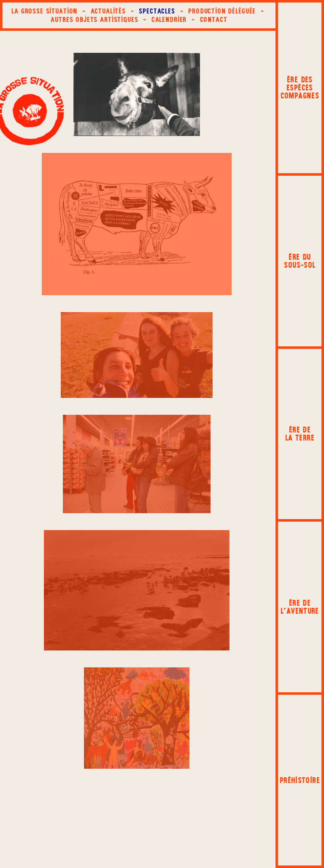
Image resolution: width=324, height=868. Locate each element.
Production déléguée (222, 11)
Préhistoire (300, 780)
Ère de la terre (300, 434)
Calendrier (169, 19)
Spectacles (157, 11)
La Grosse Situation (44, 11)
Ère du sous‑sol (300, 261)
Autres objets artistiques (94, 19)
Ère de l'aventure (300, 607)
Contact (214, 19)
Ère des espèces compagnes (300, 88)
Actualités (108, 11)
